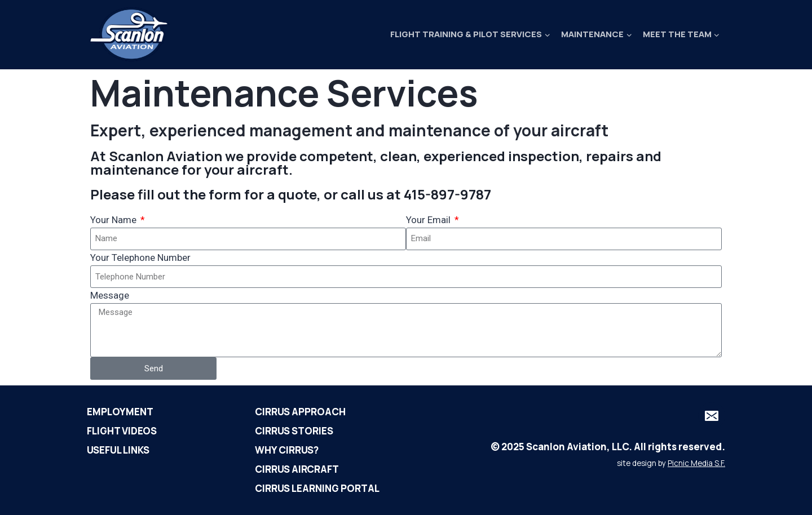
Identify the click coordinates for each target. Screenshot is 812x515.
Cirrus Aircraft (297, 469)
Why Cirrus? (287, 450)
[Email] (712, 416)
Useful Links (118, 450)
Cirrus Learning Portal (317, 488)
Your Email (429, 220)
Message (110, 295)
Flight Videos (122, 431)
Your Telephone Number (140, 257)
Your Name (114, 220)
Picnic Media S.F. (696, 463)
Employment (120, 412)
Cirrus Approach (300, 412)
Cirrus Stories (294, 431)
